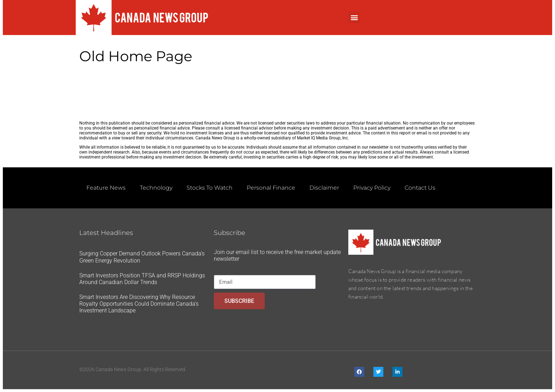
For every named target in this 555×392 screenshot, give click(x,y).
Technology (156, 188)
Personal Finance (271, 188)
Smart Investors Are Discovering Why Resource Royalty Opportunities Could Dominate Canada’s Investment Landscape (139, 304)
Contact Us (420, 188)
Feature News (106, 188)
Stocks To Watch (210, 188)
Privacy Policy (372, 188)
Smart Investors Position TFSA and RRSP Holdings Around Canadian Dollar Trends (142, 279)
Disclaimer (324, 188)
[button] (354, 17)
